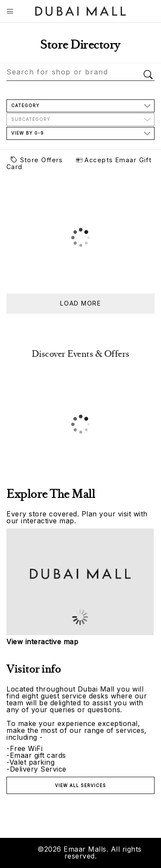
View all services (80, 785)
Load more (80, 303)
